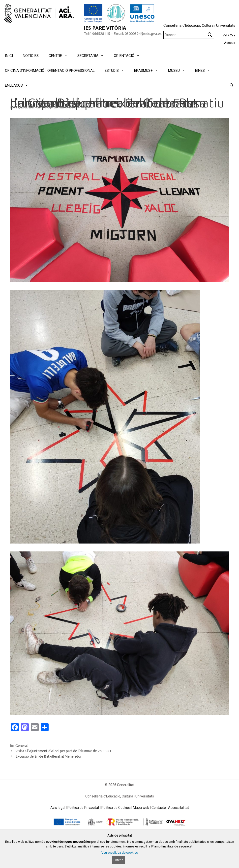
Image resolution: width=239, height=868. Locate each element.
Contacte (159, 808)
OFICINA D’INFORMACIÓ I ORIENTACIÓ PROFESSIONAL (50, 71)
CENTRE (60, 56)
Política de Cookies (116, 808)
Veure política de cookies (120, 853)
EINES (205, 71)
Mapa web (141, 808)
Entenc (118, 860)
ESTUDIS (117, 71)
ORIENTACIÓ (129, 56)
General (22, 746)
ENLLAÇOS (19, 85)
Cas (233, 35)
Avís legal (58, 808)
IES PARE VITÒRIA (105, 28)
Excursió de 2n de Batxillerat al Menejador (48, 756)
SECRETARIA (93, 56)
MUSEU (179, 71)
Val (225, 35)
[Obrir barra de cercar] (232, 85)
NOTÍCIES (31, 56)
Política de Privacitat (83, 808)
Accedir (230, 43)
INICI (9, 56)
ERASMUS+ (149, 71)
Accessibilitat (179, 808)
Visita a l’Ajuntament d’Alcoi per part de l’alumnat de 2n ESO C (64, 751)
